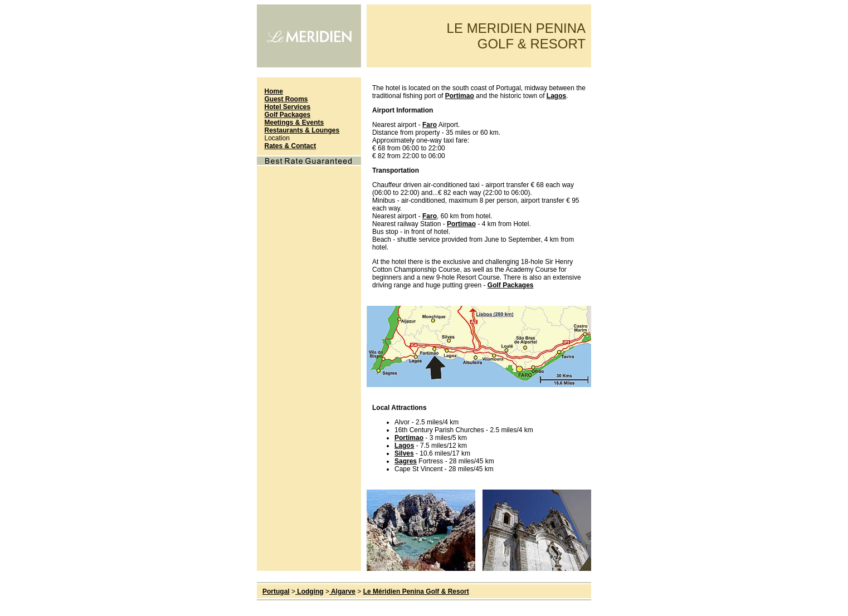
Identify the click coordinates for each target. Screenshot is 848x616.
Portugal (276, 591)
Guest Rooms (286, 99)
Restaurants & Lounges (302, 130)
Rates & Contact (291, 146)
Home (274, 91)
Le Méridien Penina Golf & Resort (416, 591)
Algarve (342, 591)
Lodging (310, 591)
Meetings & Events (294, 123)
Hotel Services (288, 107)
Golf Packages (288, 115)
